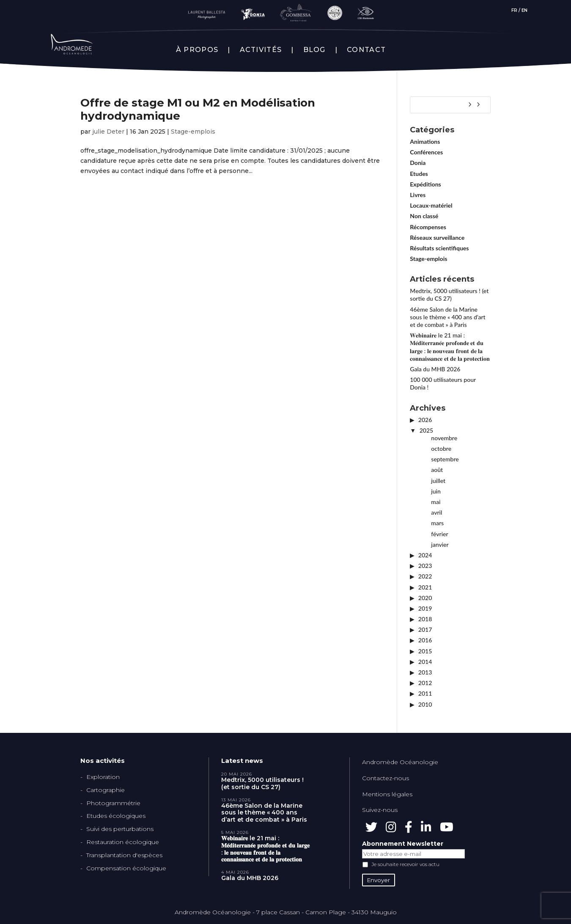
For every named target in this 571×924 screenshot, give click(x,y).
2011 (425, 693)
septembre (445, 459)
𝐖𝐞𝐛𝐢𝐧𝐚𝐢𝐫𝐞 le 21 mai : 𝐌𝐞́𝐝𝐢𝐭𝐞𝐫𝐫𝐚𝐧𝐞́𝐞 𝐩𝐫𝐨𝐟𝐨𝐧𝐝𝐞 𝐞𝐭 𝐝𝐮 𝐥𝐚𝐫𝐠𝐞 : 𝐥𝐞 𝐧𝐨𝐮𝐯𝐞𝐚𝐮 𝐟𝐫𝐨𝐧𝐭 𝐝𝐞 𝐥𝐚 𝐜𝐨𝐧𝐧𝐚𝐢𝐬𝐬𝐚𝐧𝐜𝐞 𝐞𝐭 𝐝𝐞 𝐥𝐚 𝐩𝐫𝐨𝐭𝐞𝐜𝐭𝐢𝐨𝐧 (450, 347)
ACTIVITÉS (261, 50)
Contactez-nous (386, 778)
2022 (425, 576)
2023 (425, 566)
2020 (425, 598)
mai (436, 502)
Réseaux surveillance (437, 237)
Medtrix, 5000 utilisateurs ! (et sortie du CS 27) (449, 295)
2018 (425, 619)
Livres (418, 195)
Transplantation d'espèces (124, 855)
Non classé (424, 216)
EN (524, 10)
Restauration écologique (123, 842)
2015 (425, 651)
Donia (418, 163)
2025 (426, 430)
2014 (425, 662)
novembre (444, 438)
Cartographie (106, 790)
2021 (425, 587)
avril (436, 512)
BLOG (314, 50)
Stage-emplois (193, 132)
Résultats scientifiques (439, 248)
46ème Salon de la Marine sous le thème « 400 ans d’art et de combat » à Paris (447, 317)
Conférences (426, 152)
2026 (425, 420)
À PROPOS (197, 50)
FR (514, 10)
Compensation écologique (126, 868)
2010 (425, 704)
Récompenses (428, 227)
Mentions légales (387, 794)
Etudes (419, 174)
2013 (425, 672)
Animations (425, 141)
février (439, 534)
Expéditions (425, 184)
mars (437, 523)
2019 (425, 608)
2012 (425, 683)
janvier (440, 544)
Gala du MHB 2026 (435, 369)
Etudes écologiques (116, 816)
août (437, 470)
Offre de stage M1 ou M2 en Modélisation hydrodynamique (198, 109)
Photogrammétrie (113, 803)
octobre (441, 448)
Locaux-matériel (431, 205)
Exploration (103, 777)
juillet (438, 481)
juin (436, 491)
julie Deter (108, 132)
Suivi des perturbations (120, 829)
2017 (425, 629)
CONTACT (366, 50)
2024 (425, 555)
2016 (425, 640)
